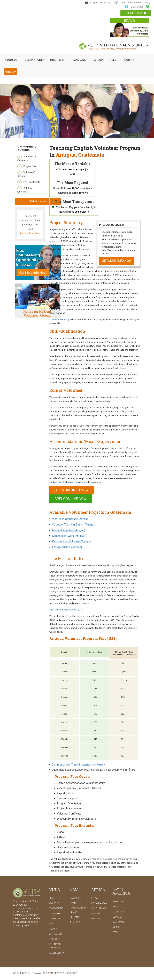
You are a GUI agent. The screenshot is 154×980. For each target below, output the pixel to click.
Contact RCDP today (60, 319)
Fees (114, 60)
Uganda (96, 918)
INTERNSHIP (59, 60)
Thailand (75, 922)
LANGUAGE (81, 60)
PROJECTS (54, 939)
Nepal (73, 903)
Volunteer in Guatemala (27, 158)
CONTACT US (55, 934)
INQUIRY (129, 60)
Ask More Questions (25, 190)
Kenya (94, 898)
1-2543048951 (135, 7)
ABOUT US (12, 60)
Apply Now (11, 72)
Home (52, 898)
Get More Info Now (117, 261)
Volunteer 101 (57, 953)
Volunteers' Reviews (26, 174)
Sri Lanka (75, 917)
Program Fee (30, 166)
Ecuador (117, 917)
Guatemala (119, 922)
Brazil (116, 907)
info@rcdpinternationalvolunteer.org (131, 2)
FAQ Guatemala (32, 182)
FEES (51, 924)
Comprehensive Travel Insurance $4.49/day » (79, 765)
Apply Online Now (38, 201)
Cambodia (75, 898)
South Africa (99, 908)
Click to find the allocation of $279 (66, 610)
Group (99, 60)
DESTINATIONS (35, 60)
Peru (115, 932)
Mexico (116, 927)
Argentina (118, 901)
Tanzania (96, 913)
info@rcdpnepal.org (98, 2)
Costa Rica (118, 912)
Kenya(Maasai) (99, 903)
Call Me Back (136, 13)
